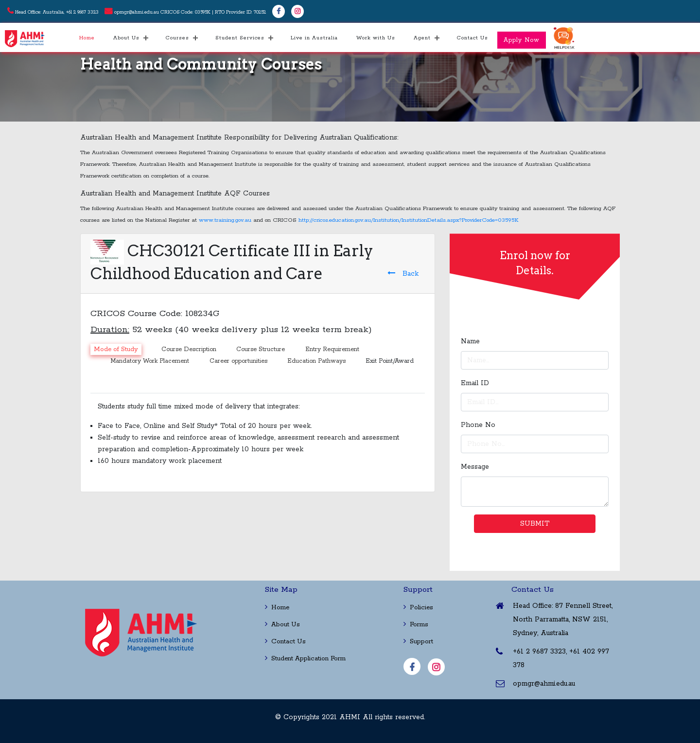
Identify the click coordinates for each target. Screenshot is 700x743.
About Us (126, 38)
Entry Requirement (332, 349)
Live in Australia (314, 38)
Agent (422, 38)
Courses (177, 38)
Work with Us (376, 38)
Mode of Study (116, 349)
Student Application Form (305, 659)
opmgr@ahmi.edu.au (137, 12)
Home (87, 38)
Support (418, 642)
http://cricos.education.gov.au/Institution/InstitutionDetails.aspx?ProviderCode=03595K (408, 220)
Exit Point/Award (390, 361)
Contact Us (472, 38)
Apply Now (522, 40)
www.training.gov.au (225, 220)
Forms (416, 625)
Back (403, 274)
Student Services (240, 38)
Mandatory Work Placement (150, 361)
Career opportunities (238, 361)
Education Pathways (316, 361)
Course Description (189, 349)
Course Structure (261, 349)
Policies (418, 608)
